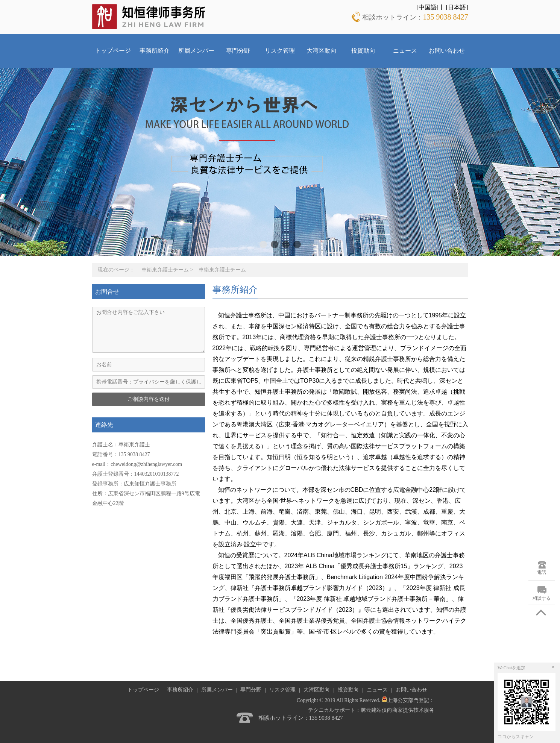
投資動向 (363, 51)
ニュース (405, 51)
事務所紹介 (155, 51)
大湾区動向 (322, 51)
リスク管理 (280, 51)
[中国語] (427, 7)
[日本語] (457, 7)
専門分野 (238, 51)
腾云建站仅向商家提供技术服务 (398, 710)
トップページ (113, 51)
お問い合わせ (447, 51)
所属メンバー (196, 51)
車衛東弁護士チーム (165, 270)
